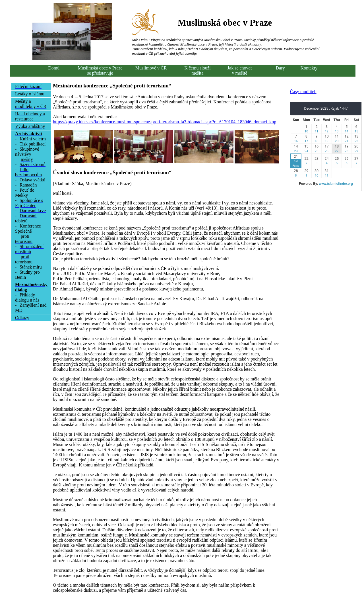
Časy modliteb (303, 92)
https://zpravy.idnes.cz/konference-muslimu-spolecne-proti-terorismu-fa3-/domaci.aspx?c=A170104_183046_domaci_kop (165, 122)
